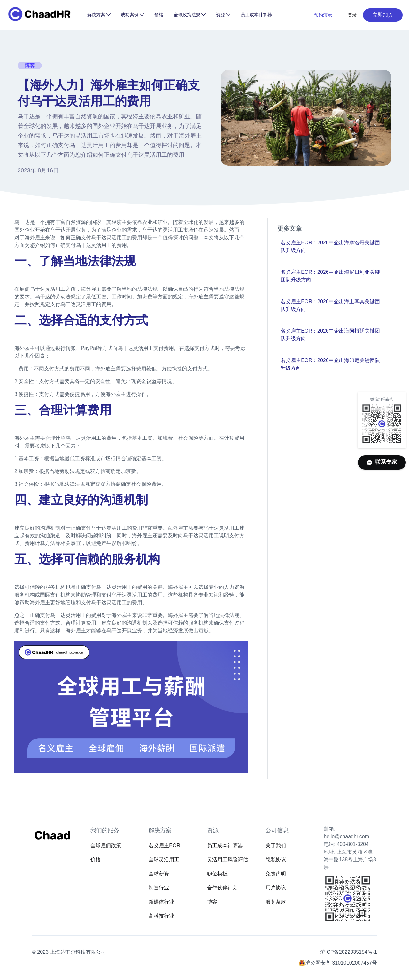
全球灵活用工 (164, 860)
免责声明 (276, 874)
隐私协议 (276, 860)
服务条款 (276, 902)
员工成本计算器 (256, 15)
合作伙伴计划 (222, 888)
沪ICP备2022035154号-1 (349, 952)
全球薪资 (159, 874)
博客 (212, 902)
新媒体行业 (161, 902)
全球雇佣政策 (106, 846)
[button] (99, 15)
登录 (352, 15)
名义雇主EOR (164, 846)
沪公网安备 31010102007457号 (341, 963)
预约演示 (323, 15)
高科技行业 (161, 916)
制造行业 (159, 888)
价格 (159, 15)
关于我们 (276, 846)
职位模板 (217, 874)
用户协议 (276, 888)
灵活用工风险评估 (228, 860)
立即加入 (383, 15)
